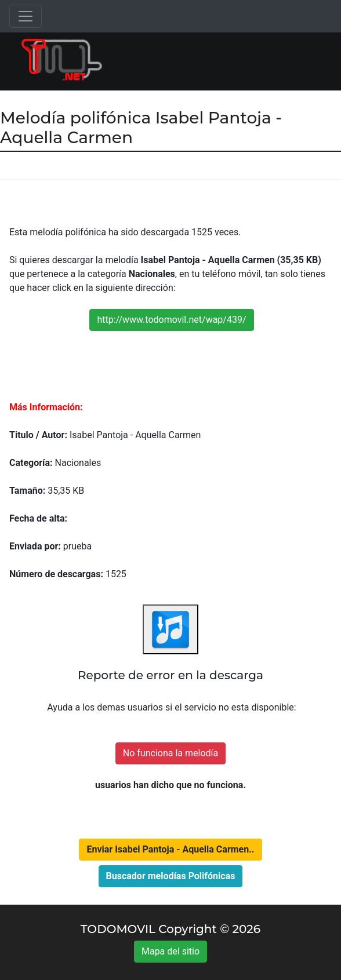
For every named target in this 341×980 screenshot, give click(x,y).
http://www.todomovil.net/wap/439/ (171, 320)
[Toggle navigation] (26, 16)
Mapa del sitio (170, 951)
